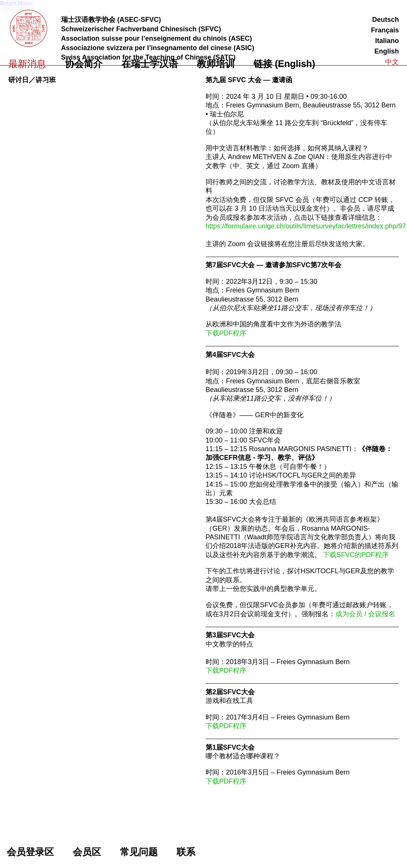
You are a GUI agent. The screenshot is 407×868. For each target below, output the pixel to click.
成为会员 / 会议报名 (365, 614)
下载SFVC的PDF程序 (356, 555)
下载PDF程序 (226, 671)
